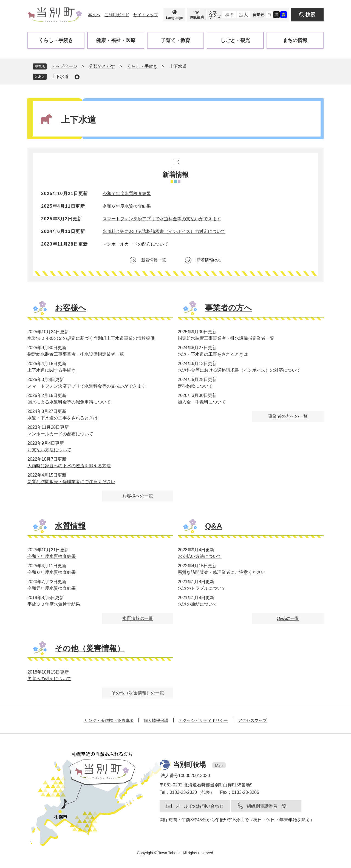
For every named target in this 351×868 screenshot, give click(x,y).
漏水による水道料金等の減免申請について (69, 402)
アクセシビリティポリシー (203, 720)
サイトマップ (146, 15)
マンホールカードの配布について (135, 244)
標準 (229, 15)
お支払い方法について (49, 450)
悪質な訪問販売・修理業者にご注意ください (71, 482)
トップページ (64, 66)
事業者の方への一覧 (288, 416)
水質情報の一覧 (138, 618)
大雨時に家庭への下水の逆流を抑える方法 (69, 466)
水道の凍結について (197, 604)
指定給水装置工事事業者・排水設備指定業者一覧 (76, 354)
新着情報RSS (209, 260)
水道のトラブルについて (202, 588)
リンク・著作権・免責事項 (109, 720)
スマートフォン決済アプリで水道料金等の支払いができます (162, 219)
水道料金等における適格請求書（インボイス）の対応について (164, 231)
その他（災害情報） (90, 648)
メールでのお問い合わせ (199, 806)
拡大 (244, 15)
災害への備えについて (49, 679)
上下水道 (60, 76)
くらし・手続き (142, 66)
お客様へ (70, 308)
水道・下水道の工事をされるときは (63, 418)
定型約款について (195, 386)
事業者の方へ (228, 308)
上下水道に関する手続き (52, 370)
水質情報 (70, 526)
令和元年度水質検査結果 (52, 588)
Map (219, 766)
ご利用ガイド (117, 15)
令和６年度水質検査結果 (127, 206)
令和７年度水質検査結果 (127, 194)
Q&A (214, 526)
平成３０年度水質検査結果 (54, 604)
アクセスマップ (252, 720)
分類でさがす (102, 66)
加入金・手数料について (202, 402)
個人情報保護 (156, 720)
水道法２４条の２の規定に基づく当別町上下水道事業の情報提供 (91, 338)
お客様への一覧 (138, 496)
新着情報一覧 (154, 260)
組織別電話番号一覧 (267, 806)
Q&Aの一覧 (288, 618)
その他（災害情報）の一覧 (138, 693)
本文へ (94, 15)
